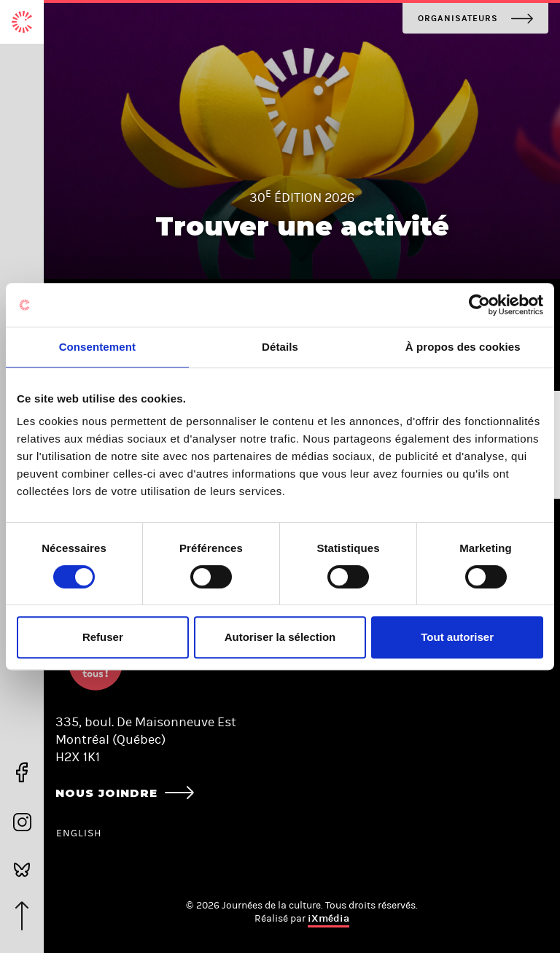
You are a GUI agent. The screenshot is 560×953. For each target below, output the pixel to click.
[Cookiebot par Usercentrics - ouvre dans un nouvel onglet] (479, 305)
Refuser (103, 637)
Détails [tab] (280, 347)
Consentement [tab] (97, 347)
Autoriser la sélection (280, 637)
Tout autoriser (457, 637)
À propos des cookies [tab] (463, 347)
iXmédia (328, 918)
